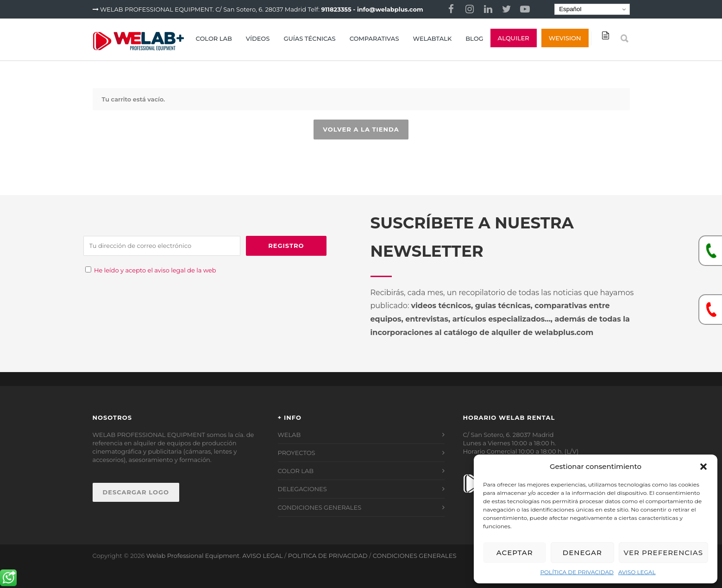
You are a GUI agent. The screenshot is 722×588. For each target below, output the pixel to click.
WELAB (289, 435)
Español (569, 9)
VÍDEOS (258, 38)
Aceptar (515, 553)
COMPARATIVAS (374, 38)
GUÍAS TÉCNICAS (309, 38)
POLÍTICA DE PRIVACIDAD (577, 572)
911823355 (336, 9)
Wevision (565, 38)
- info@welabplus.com (388, 9)
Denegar (582, 553)
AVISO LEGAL (637, 572)
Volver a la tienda (361, 129)
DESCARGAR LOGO (136, 492)
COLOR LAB (214, 38)
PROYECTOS (297, 453)
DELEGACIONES (302, 489)
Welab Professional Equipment (193, 556)
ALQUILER (514, 38)
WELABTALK (432, 38)
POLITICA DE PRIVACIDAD (328, 556)
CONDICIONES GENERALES (320, 507)
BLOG (474, 38)
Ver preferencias (663, 553)
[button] (703, 467)
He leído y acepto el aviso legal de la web (155, 270)
